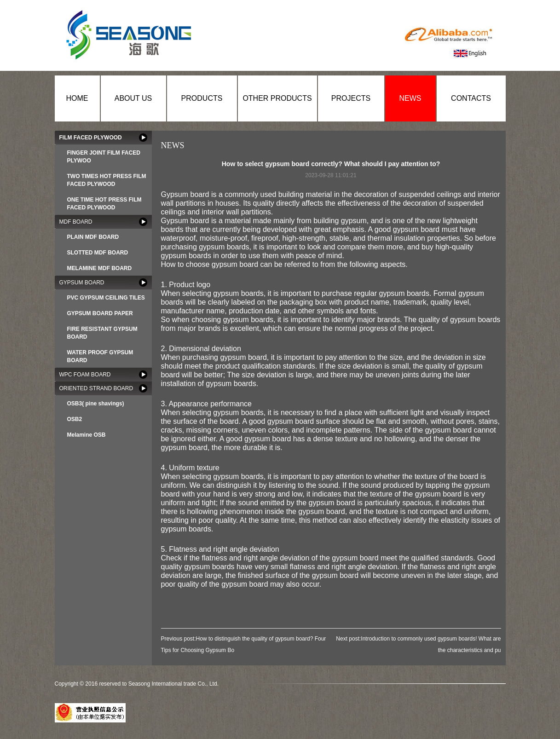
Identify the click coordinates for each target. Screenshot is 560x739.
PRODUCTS (202, 98)
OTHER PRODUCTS (277, 98)
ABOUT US (133, 98)
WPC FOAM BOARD (85, 375)
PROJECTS (351, 98)
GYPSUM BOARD (82, 283)
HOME (77, 98)
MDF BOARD (76, 222)
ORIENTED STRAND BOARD (96, 388)
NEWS (410, 98)
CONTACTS (471, 98)
